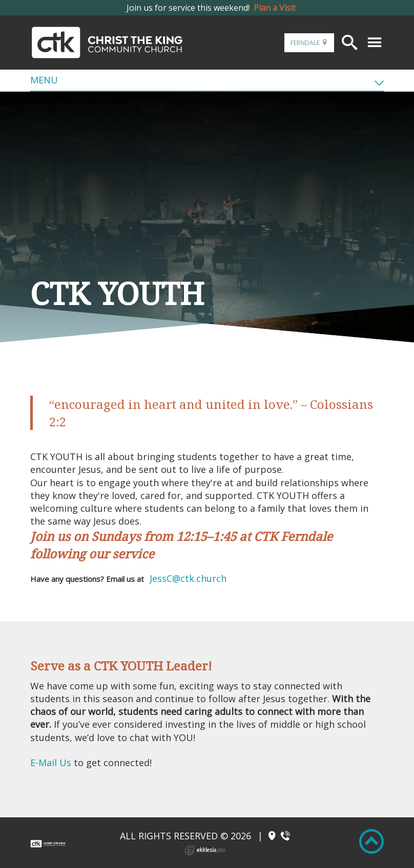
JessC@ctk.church (188, 578)
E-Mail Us (52, 763)
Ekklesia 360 (205, 850)
